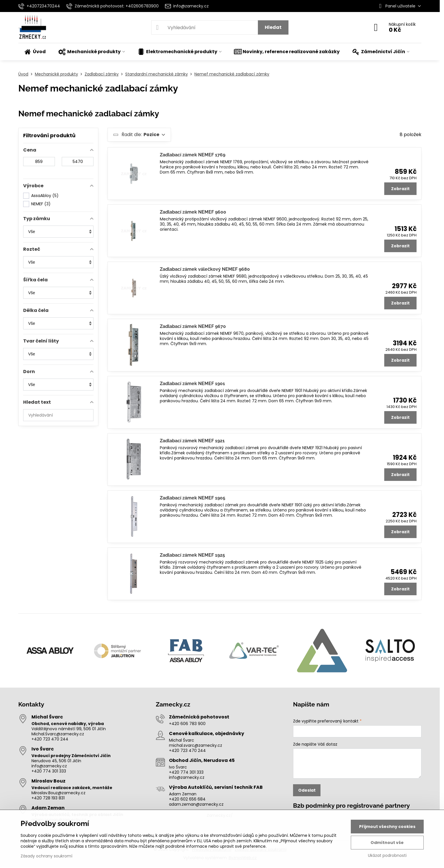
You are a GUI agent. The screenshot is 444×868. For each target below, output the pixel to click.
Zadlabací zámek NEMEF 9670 (193, 326)
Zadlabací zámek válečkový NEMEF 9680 (205, 269)
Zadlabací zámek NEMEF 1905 (193, 498)
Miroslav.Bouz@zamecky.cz (58, 793)
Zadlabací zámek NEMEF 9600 (193, 212)
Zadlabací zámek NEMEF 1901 (192, 384)
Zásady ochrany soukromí (46, 856)
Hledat (273, 27)
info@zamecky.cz (49, 766)
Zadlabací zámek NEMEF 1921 (192, 441)
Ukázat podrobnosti (387, 856)
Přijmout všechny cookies (387, 827)
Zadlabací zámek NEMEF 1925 (192, 555)
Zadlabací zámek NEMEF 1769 (193, 155)
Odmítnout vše (387, 843)
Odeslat (307, 790)
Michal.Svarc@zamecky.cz (58, 734)
